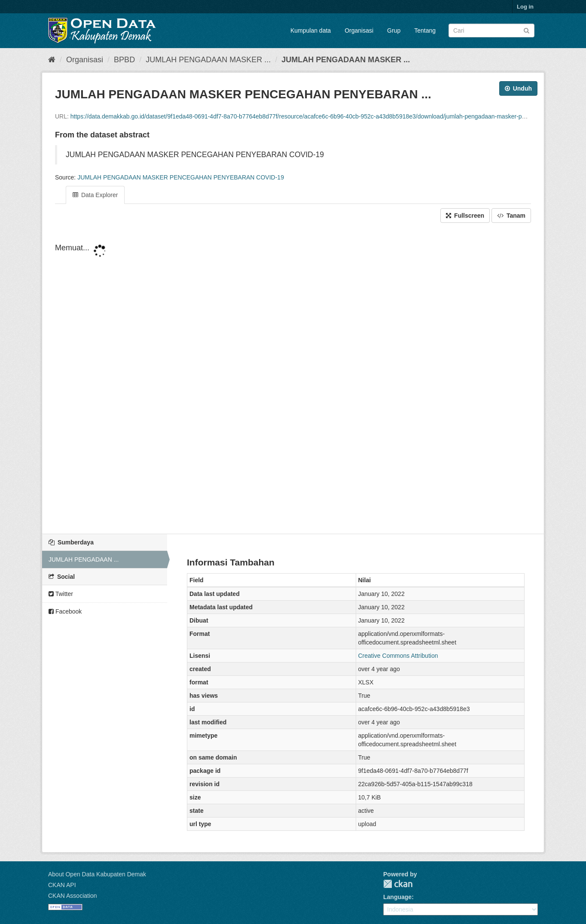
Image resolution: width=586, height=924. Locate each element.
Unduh (518, 88)
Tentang (425, 30)
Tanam (511, 216)
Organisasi (359, 30)
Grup (394, 30)
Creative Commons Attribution (398, 656)
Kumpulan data (311, 30)
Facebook (65, 611)
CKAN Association (73, 896)
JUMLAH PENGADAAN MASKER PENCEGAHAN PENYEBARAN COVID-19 (181, 177)
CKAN (398, 884)
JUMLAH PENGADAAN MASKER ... (208, 60)
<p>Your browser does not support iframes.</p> (293, 379)
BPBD (124, 60)
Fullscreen (465, 216)
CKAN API (62, 885)
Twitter (61, 594)
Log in (525, 7)
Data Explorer (95, 195)
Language (397, 897)
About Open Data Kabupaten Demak (97, 874)
